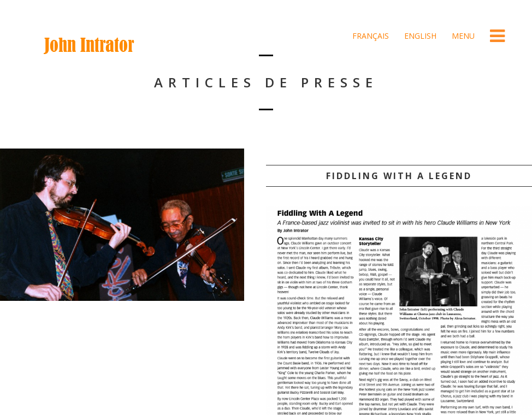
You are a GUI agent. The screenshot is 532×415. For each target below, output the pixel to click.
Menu (462, 36)
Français (370, 36)
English (419, 36)
